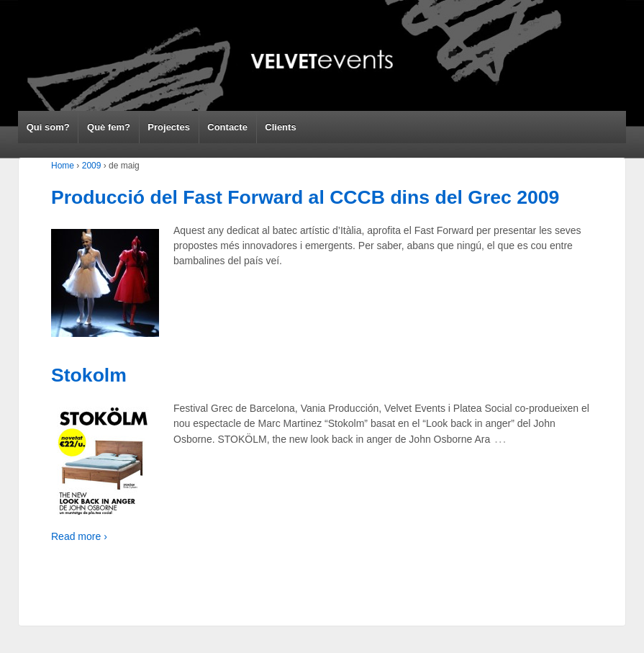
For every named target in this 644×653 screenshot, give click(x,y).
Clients (280, 127)
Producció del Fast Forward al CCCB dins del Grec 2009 (305, 197)
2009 (92, 166)
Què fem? (109, 127)
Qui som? (48, 127)
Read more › (79, 536)
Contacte (227, 127)
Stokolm (89, 375)
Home (63, 166)
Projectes (169, 127)
